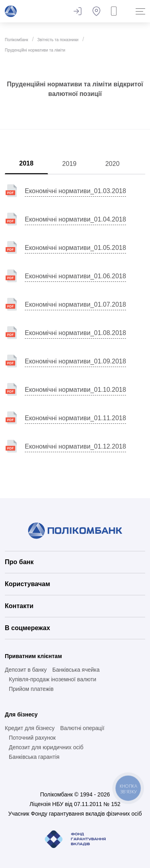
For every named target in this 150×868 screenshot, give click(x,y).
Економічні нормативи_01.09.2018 (75, 361)
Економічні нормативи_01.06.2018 (75, 276)
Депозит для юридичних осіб (46, 747)
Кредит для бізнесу (30, 728)
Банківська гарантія (34, 757)
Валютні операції (82, 728)
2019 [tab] (70, 164)
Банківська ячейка (76, 670)
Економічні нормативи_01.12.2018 (75, 446)
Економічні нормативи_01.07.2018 (75, 304)
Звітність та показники (58, 40)
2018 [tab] (26, 163)
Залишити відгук (77, 11)
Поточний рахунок (32, 738)
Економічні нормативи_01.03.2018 (75, 191)
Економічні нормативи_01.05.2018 (75, 248)
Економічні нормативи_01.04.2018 (75, 219)
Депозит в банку (26, 670)
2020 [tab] (112, 164)
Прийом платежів (31, 689)
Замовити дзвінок (116, 11)
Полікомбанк (16, 40)
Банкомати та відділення (96, 11)
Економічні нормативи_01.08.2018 (75, 333)
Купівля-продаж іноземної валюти (53, 679)
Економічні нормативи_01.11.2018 (75, 418)
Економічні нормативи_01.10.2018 (75, 390)
